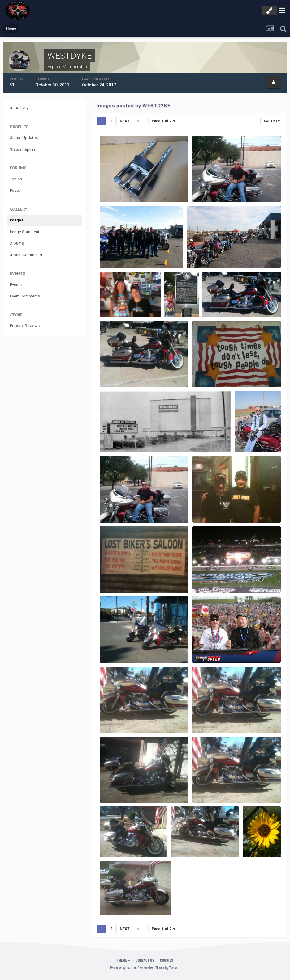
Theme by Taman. (167, 968)
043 (199, 508)
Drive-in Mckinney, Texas (127, 438)
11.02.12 (214, 303)
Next (125, 121)
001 (107, 789)
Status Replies (23, 149)
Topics (16, 179)
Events (16, 285)
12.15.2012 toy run (120, 254)
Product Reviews (25, 326)
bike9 (109, 188)
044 (107, 578)
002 (107, 843)
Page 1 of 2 (164, 121)
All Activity (19, 108)
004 (107, 719)
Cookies (166, 960)
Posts (15, 190)
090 (107, 648)
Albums (17, 243)
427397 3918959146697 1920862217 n (230, 188)
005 (199, 719)
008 (172, 303)
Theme (123, 960)
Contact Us (145, 960)
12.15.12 (198, 254)
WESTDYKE (119, 195)
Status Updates (24, 138)
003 (199, 373)
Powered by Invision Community (132, 968)
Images (17, 220)
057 (107, 900)
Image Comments (26, 232)
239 (199, 578)
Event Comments (25, 296)
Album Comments (26, 255)
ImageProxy (207, 648)
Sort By (272, 121)
